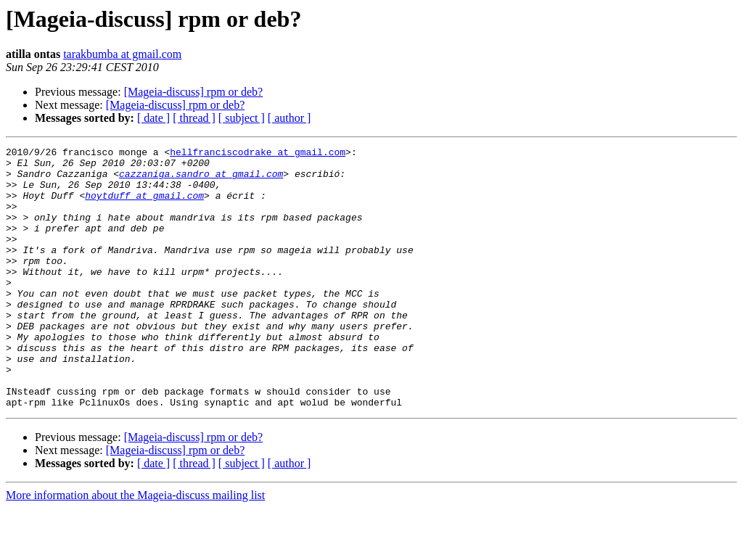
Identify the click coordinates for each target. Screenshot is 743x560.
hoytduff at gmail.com (144, 206)
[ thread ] (194, 118)
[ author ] (290, 118)
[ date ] (153, 118)
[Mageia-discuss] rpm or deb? (194, 92)
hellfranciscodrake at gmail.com (258, 154)
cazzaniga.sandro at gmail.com (201, 180)
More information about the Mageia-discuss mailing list (135, 547)
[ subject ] (242, 118)
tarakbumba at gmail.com (122, 54)
